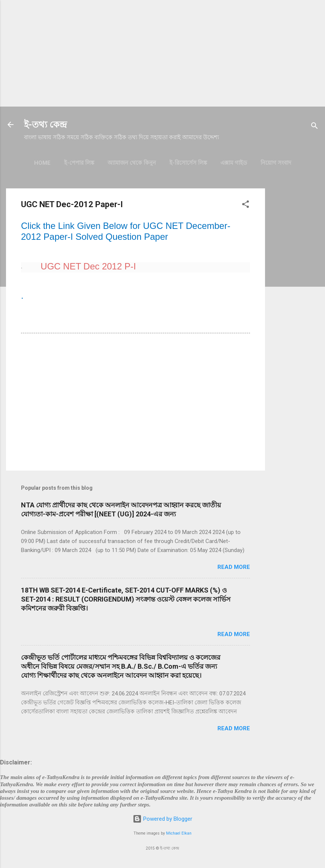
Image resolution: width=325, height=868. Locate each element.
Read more (234, 567)
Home (42, 163)
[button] (246, 205)
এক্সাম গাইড (234, 163)
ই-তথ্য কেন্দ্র (45, 125)
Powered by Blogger (162, 819)
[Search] (315, 127)
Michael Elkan (179, 833)
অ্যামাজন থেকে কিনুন (132, 163)
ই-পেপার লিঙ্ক (79, 163)
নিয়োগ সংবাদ (276, 163)
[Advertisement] (162, 53)
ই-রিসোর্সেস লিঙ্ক (188, 163)
